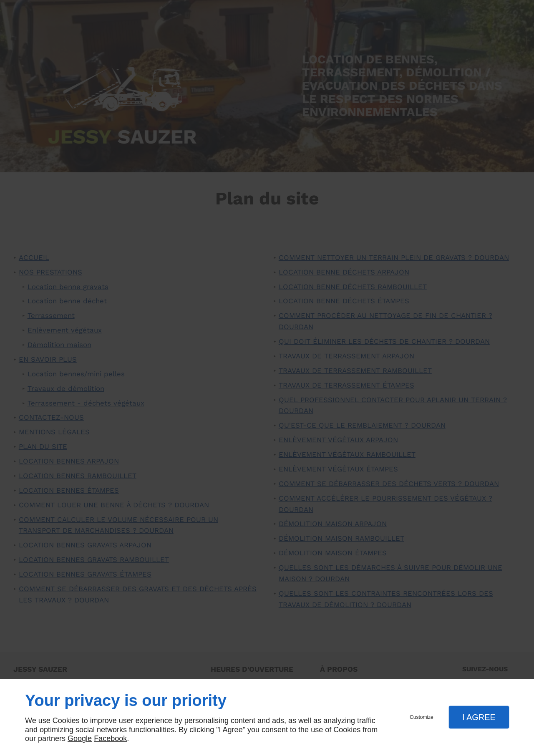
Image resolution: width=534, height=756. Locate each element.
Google (80, 738)
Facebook (110, 738)
